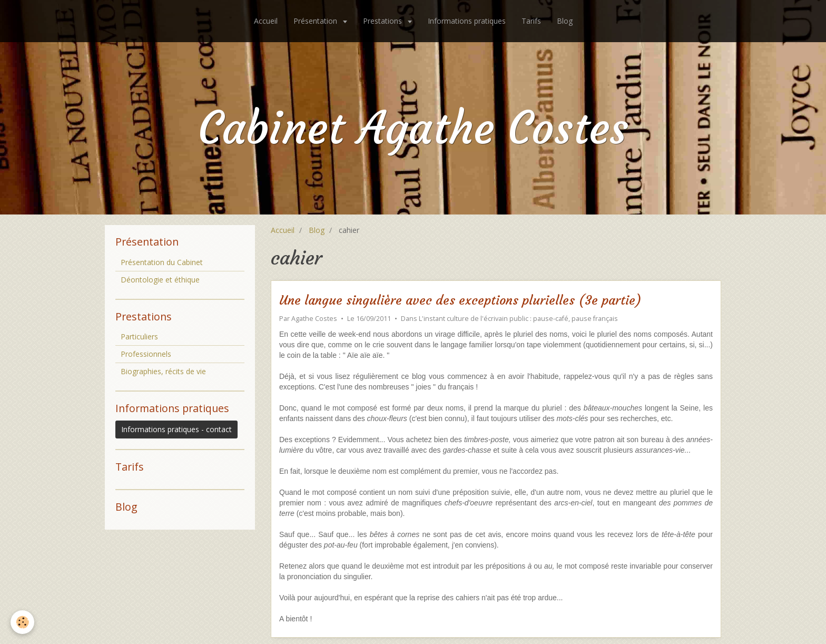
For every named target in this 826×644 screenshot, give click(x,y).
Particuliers (139, 336)
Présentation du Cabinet (162, 262)
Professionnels (146, 354)
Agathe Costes (314, 319)
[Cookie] (22, 622)
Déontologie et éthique (160, 280)
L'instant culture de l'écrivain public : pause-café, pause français (518, 319)
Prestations (383, 21)
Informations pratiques (467, 21)
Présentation (316, 21)
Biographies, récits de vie (163, 371)
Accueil (266, 21)
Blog (565, 21)
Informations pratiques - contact (176, 429)
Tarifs (531, 21)
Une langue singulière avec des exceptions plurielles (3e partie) (460, 301)
